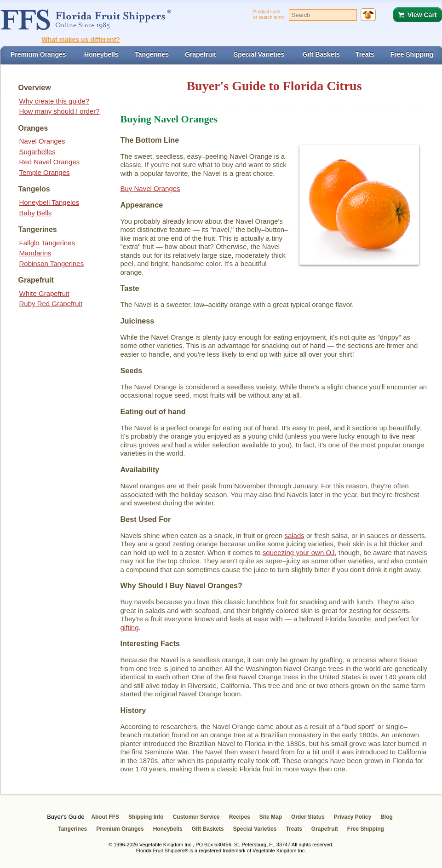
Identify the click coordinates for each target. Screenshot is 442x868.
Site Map (271, 817)
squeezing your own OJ (299, 553)
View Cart (422, 15)
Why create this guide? (55, 101)
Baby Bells (36, 213)
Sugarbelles (37, 152)
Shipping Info (146, 817)
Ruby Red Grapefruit (51, 304)
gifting (130, 628)
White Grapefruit (44, 293)
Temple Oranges (45, 172)
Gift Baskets (208, 829)
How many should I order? (60, 111)
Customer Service (196, 817)
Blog (387, 817)
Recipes (240, 817)
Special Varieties (255, 829)
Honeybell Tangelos (49, 202)
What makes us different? (81, 40)
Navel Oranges (42, 141)
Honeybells (168, 829)
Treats (294, 829)
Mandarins (35, 253)
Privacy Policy (353, 817)
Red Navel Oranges (50, 162)
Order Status (308, 817)
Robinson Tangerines (52, 263)
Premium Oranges (120, 829)
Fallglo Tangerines (47, 243)
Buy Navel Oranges (150, 188)
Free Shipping (366, 829)
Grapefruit (325, 829)
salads (294, 535)
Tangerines (72, 829)
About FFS (105, 817)
